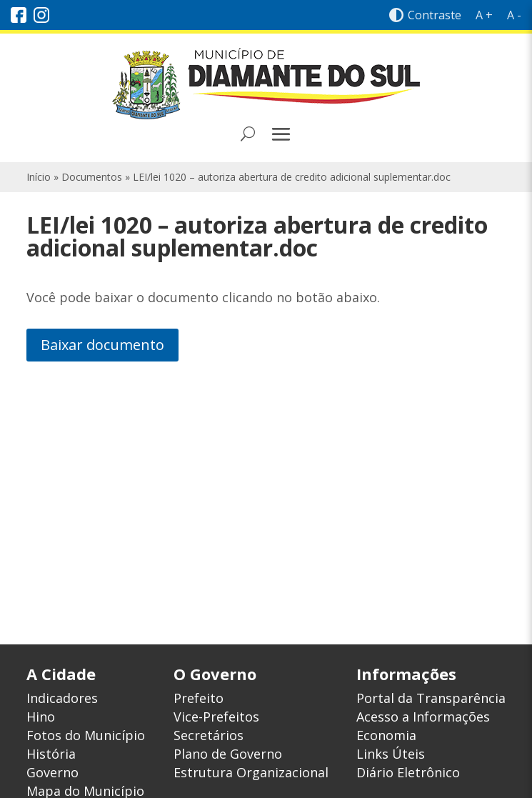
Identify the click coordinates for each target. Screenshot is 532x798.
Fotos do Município (86, 735)
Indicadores (62, 698)
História (51, 754)
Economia (386, 735)
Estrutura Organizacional (251, 772)
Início (39, 177)
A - (514, 15)
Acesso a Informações (423, 717)
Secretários (209, 735)
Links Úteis (391, 754)
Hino (41, 717)
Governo (52, 772)
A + (484, 15)
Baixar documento (102, 345)
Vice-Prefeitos (216, 717)
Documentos (92, 177)
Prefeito (199, 698)
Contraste (425, 15)
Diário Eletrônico (408, 772)
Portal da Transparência (431, 698)
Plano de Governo (228, 754)
